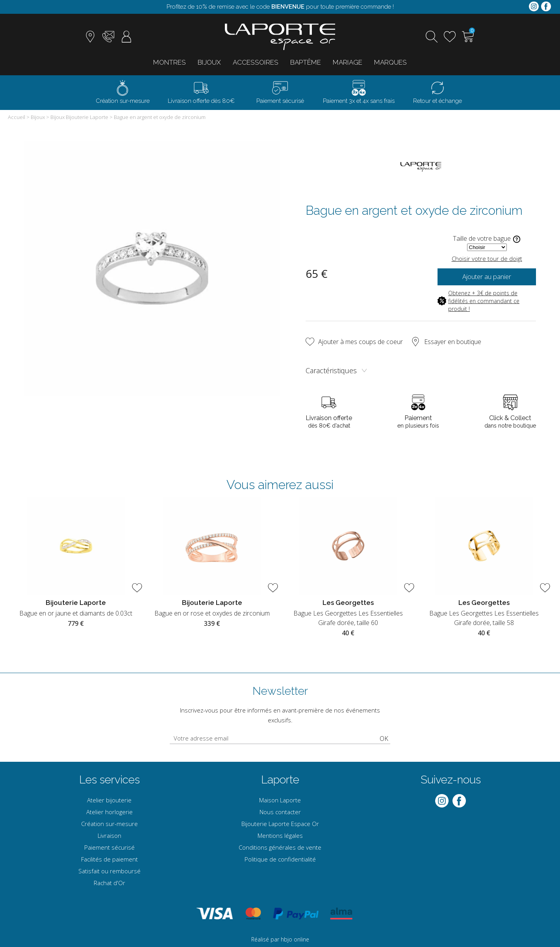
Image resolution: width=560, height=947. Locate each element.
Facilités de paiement (109, 859)
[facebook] (546, 7)
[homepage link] (280, 37)
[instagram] (534, 7)
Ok (384, 739)
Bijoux (209, 62)
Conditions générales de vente (280, 847)
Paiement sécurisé (109, 847)
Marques (390, 62)
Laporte (280, 780)
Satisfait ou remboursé (109, 871)
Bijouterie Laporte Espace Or (280, 824)
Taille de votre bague (487, 239)
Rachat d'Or (109, 883)
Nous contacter (280, 812)
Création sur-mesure (109, 824)
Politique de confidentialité (280, 859)
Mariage (348, 62)
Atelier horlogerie (109, 812)
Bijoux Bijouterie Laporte (79, 117)
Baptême (306, 62)
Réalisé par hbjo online (280, 939)
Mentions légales (280, 835)
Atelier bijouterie (109, 800)
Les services (109, 780)
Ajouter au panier (487, 277)
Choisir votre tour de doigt (487, 259)
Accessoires (256, 62)
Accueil (17, 117)
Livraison (109, 835)
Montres (170, 62)
